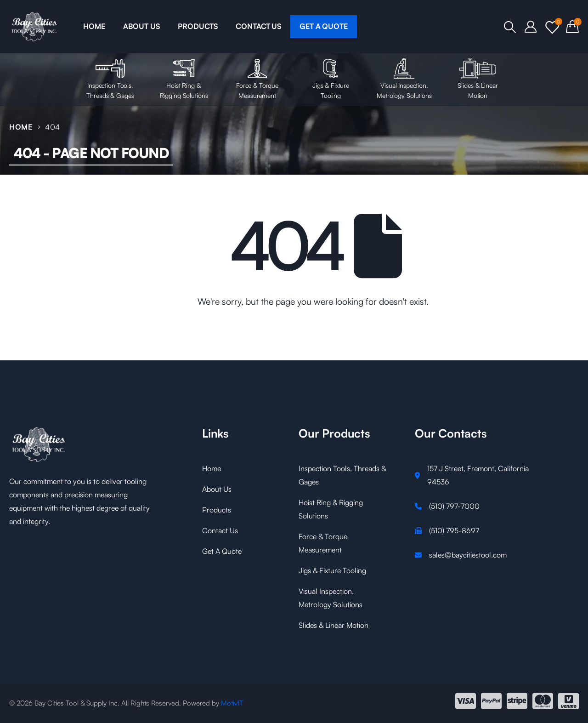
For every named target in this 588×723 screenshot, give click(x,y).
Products (217, 510)
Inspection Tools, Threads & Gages (110, 79)
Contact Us (220, 530)
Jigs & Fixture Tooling (331, 79)
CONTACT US (258, 26)
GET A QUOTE (324, 26)
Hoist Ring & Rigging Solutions (184, 79)
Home (212, 468)
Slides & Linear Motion (478, 79)
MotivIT (232, 703)
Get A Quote (222, 551)
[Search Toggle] (510, 27)
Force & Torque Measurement (257, 79)
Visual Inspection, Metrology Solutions (404, 79)
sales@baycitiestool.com (468, 555)
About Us (217, 489)
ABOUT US (141, 26)
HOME (94, 26)
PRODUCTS (198, 26)
